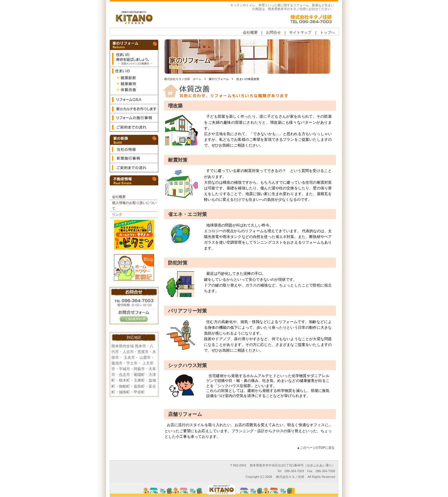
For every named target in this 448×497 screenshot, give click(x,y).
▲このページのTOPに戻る (316, 448)
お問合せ (134, 306)
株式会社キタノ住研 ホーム (183, 79)
